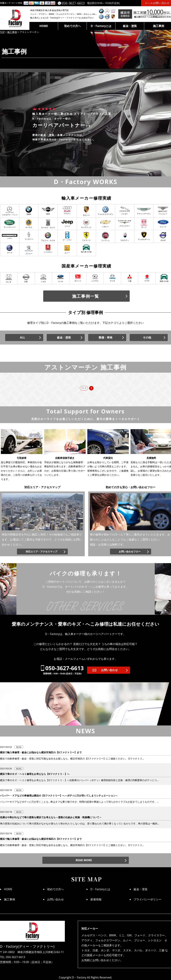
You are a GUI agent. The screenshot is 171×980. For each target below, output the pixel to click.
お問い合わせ (109, 670)
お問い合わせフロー (130, 551)
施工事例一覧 (86, 296)
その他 (147, 337)
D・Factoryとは (101, 26)
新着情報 (96, 899)
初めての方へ (72, 26)
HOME (44, 26)
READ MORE (84, 860)
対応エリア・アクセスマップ (41, 551)
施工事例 (10, 899)
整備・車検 (105, 337)
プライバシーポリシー (147, 899)
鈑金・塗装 (130, 26)
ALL (22, 337)
